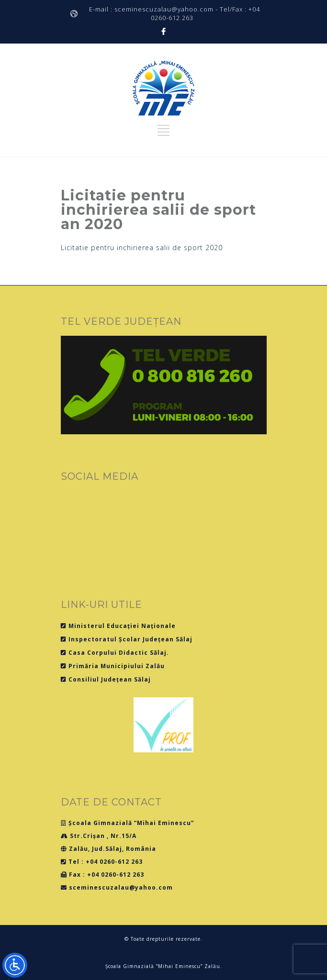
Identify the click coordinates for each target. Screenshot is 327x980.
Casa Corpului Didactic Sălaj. (115, 653)
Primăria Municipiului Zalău (113, 666)
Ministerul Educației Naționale (118, 626)
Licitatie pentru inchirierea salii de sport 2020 (142, 248)
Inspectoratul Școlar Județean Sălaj (127, 639)
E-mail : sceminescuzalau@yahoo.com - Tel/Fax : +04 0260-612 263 (175, 13)
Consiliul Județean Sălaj (106, 679)
